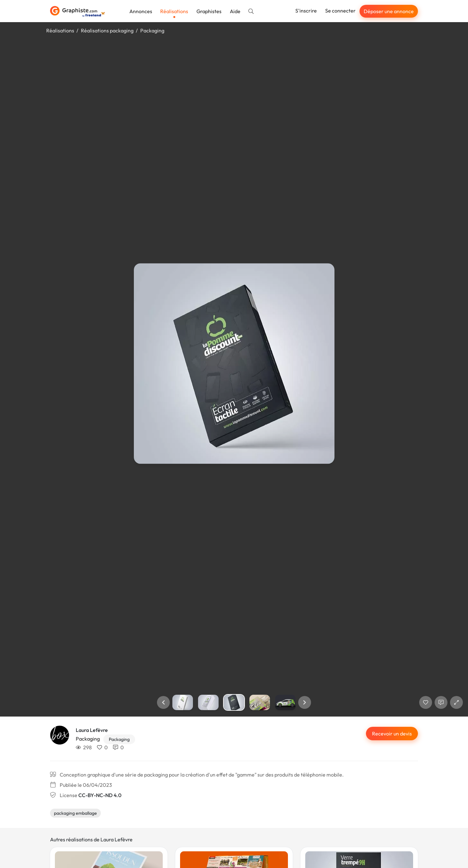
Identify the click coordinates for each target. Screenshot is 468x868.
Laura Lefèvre (92, 730)
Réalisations (174, 11)
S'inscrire (306, 11)
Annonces (141, 11)
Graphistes (209, 11)
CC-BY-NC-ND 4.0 (100, 795)
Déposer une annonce (389, 11)
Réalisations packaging (107, 30)
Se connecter (340, 11)
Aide (235, 11)
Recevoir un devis (392, 734)
